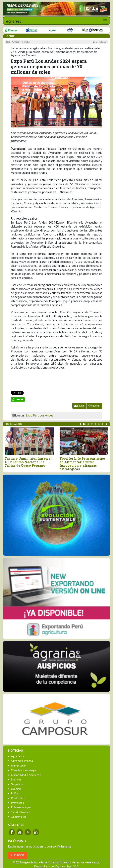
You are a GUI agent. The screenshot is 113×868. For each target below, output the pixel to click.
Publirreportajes (21, 807)
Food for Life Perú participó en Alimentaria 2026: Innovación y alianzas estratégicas (82, 464)
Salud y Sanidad (21, 812)
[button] (84, 424)
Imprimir (94, 406)
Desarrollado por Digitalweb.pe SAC (56, 866)
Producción (18, 798)
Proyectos (17, 803)
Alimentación (19, 765)
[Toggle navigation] (105, 21)
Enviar (79, 406)
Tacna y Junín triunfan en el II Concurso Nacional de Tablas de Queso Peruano (28, 462)
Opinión (16, 789)
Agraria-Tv (17, 756)
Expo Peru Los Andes (40, 415)
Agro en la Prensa (22, 761)
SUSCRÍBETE (18, 855)
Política (16, 793)
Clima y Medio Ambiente (26, 775)
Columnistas (19, 817)
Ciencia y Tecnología (24, 770)
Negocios (17, 784)
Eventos (16, 779)
